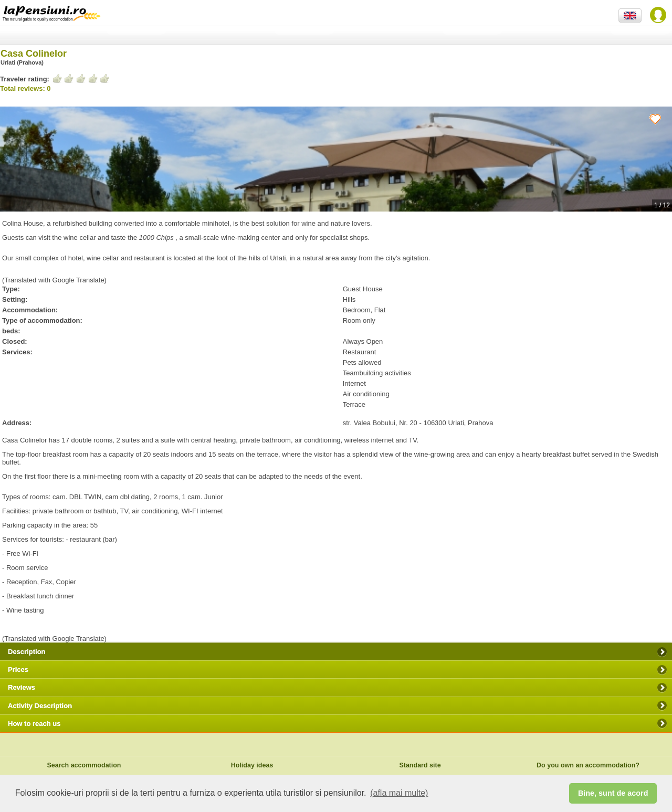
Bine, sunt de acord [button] (613, 793)
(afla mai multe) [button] (399, 793)
